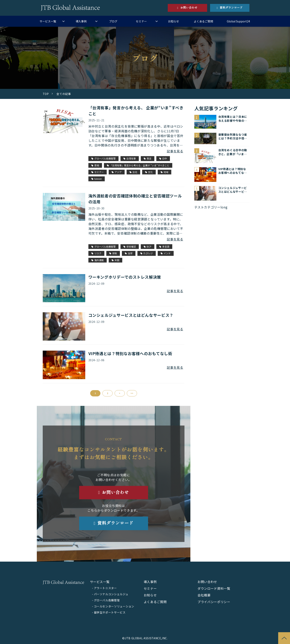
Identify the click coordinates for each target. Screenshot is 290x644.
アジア (117, 172)
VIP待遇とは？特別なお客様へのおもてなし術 (130, 353)
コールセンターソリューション (114, 606)
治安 (129, 253)
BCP (148, 246)
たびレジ (147, 253)
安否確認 (130, 246)
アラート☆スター (105, 588)
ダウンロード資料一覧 (214, 588)
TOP (46, 94)
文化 (149, 172)
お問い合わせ (189, 8)
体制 (113, 253)
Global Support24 (238, 21)
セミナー (141, 21)
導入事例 (81, 21)
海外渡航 (98, 260)
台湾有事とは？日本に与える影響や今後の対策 (233, 119)
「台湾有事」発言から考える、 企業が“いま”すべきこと (136, 111)
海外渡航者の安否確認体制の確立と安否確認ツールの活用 (135, 199)
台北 (133, 172)
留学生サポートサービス (110, 612)
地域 (164, 172)
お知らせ (173, 21)
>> (132, 393)
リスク (96, 253)
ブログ (113, 21)
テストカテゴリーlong (211, 207)
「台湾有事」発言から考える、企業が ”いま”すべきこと (138, 165)
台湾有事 (130, 158)
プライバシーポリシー (214, 602)
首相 (95, 165)
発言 (148, 158)
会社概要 (204, 595)
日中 (163, 158)
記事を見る (175, 151)
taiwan (97, 179)
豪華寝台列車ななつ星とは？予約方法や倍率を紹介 (233, 137)
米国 (115, 260)
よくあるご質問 (203, 21)
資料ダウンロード (231, 8)
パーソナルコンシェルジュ (111, 594)
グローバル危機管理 (103, 158)
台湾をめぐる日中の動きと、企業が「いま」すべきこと (233, 152)
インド (166, 253)
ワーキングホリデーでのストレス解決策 (125, 277)
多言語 (164, 246)
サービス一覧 (48, 21)
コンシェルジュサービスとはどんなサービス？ (131, 315)
